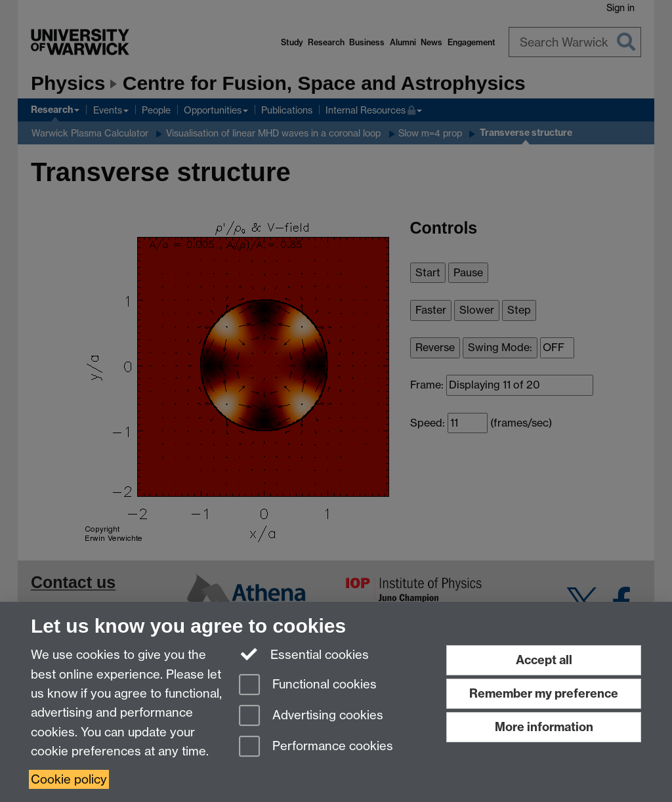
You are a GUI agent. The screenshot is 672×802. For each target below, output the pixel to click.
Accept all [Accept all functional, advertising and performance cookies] (544, 660)
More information (544, 727)
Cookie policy (69, 779)
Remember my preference (544, 693)
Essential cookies (304, 654)
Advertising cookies (311, 716)
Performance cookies (316, 747)
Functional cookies (308, 686)
